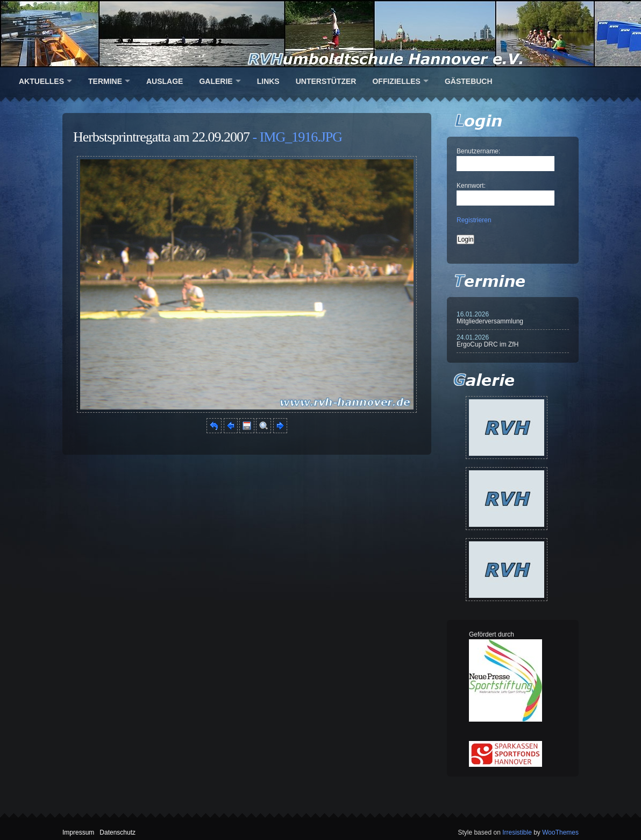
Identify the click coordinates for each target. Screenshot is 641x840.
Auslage (165, 81)
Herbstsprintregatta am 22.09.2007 (161, 137)
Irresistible (517, 832)
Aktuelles (41, 81)
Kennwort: (471, 186)
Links (268, 81)
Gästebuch (469, 81)
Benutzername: (478, 151)
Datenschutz (117, 832)
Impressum (78, 832)
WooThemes (560, 832)
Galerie (216, 81)
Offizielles (396, 81)
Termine (105, 81)
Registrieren (474, 220)
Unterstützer (326, 81)
